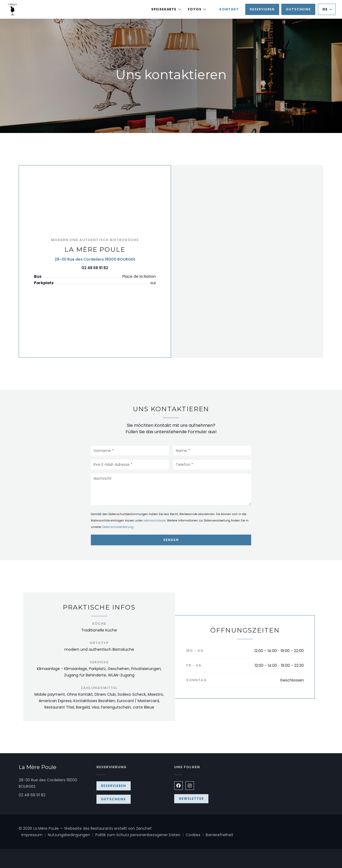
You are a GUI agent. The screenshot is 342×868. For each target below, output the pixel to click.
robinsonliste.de (155, 521)
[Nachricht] (171, 489)
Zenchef (144, 828)
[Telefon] (212, 465)
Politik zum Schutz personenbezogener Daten (141, 835)
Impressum (35, 835)
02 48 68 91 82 (95, 268)
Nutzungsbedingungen (72, 835)
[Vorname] (130, 451)
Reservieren (262, 9)
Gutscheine (298, 9)
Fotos (197, 9)
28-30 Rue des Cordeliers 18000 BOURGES (95, 259)
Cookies (196, 835)
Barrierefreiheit (219, 835)
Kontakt (229, 9)
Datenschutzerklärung (118, 527)
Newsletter (191, 799)
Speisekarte (166, 9)
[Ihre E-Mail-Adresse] (130, 465)
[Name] (212, 451)
